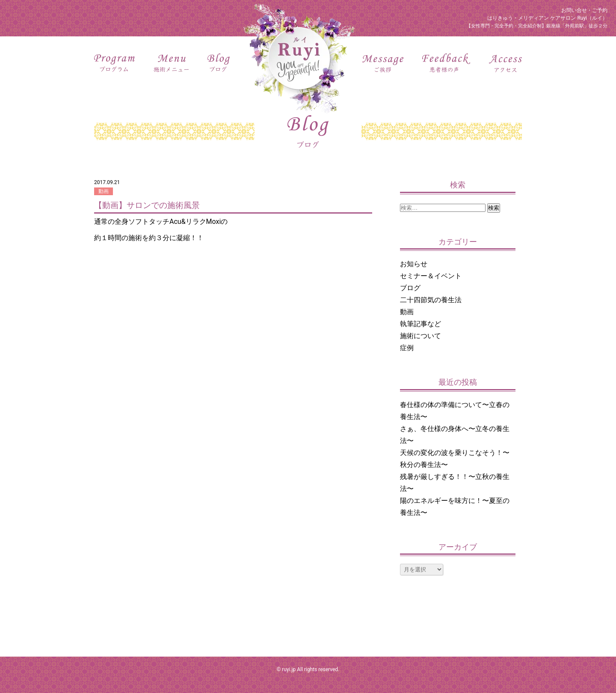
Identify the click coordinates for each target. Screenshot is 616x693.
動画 (104, 191)
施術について (421, 336)
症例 (407, 348)
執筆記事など (421, 324)
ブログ (410, 288)
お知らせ (414, 264)
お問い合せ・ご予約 (584, 10)
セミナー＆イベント (431, 276)
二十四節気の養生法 (431, 300)
